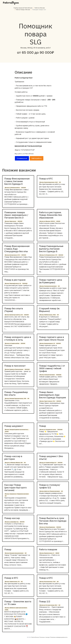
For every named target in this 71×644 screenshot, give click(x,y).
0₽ (60, 182)
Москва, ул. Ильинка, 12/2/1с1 (47, 221)
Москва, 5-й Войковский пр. (12, 188)
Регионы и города (45, 637)
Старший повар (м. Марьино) (50, 310)
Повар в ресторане (15, 280)
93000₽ (26, 315)
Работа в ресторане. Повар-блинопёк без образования (50, 215)
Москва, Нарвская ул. (11, 221)
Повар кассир (12, 518)
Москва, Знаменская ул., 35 (12, 582)
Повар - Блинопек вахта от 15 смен (18, 603)
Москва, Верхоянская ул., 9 (47, 553)
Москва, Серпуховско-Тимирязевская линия (17, 494)
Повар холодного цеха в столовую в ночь (18, 338)
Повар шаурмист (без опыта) (51, 458)
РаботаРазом (29, 154)
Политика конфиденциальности (59, 637)
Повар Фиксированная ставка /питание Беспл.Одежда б (17, 181)
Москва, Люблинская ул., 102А (48, 315)
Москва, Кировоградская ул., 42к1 (49, 182)
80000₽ (24, 188)
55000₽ (23, 343)
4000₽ (58, 221)
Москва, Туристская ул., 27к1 (47, 401)
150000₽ (27, 369)
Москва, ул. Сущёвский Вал (12, 343)
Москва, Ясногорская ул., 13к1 (47, 582)
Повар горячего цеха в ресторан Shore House (51, 338)
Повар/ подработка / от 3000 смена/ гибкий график (52, 368)
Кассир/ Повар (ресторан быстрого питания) (15, 488)
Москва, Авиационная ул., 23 (47, 343)
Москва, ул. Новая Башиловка (47, 527)
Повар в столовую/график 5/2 (50, 486)
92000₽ (58, 343)
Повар (42, 426)
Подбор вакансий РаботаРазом (23, 8)
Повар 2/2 (45, 601)
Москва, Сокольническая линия (48, 286)
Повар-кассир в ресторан (13, 458)
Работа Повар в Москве (23, 10)
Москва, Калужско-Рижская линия (14, 369)
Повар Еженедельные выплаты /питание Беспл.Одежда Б (51, 249)
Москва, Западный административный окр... (17, 430)
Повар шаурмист (14, 426)
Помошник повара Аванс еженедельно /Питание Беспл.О (16, 215)
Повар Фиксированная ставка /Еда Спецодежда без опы (17, 249)
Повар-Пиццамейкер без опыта (16, 394)
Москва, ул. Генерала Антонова (48, 430)
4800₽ (57, 553)
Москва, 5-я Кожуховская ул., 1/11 (48, 255)
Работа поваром (48, 549)
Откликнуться (22, 158)
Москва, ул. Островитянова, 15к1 (48, 605)
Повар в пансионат (15, 366)
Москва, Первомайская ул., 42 (13, 284)
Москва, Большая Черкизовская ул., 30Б (15, 399)
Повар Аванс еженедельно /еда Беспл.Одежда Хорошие (52, 395)
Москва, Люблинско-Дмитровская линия (16, 608)
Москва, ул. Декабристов (12, 522)
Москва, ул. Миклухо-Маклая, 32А (14, 463)
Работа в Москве (40, 8)
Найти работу (37, 158)
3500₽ (7, 431)
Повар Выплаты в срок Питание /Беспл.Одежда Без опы (53, 521)
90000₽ (60, 463)
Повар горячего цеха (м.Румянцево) (51, 281)
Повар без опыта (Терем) (14, 310)
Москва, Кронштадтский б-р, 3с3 (14, 315)
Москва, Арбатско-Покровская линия (50, 491)
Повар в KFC (46, 179)
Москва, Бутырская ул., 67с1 (12, 255)
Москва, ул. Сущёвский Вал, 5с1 (48, 463)
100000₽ (25, 284)
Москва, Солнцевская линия (47, 375)
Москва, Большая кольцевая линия (14, 553)
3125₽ (6, 610)
